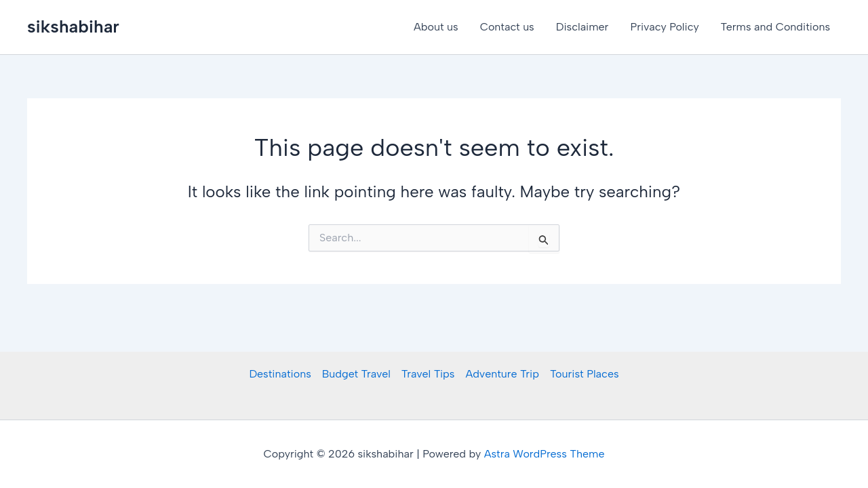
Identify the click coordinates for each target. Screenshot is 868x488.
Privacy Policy (664, 27)
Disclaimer (583, 27)
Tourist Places (585, 374)
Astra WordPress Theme (545, 454)
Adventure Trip (502, 374)
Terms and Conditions (775, 27)
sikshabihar (73, 26)
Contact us (507, 27)
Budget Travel (356, 374)
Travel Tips (428, 374)
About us (436, 27)
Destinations (280, 374)
